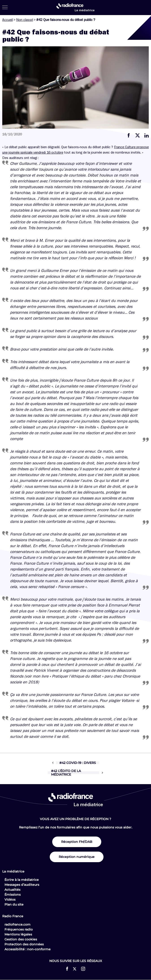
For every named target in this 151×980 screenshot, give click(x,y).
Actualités (12, 890)
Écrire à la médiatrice (22, 880)
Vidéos (10, 899)
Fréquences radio (19, 929)
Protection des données (24, 944)
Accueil (8, 20)
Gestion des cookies (21, 939)
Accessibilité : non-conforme (28, 949)
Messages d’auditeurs (22, 885)
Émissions (13, 895)
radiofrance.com (17, 924)
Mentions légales (18, 934)
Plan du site (14, 904)
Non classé (25, 20)
